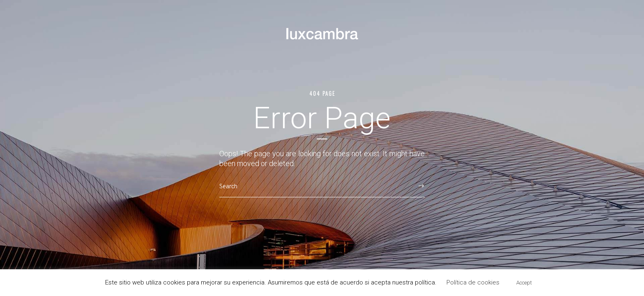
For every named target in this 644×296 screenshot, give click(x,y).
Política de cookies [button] (473, 282)
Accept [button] (524, 283)
